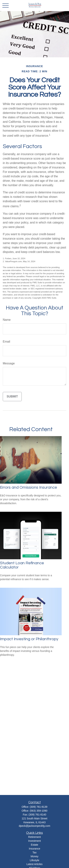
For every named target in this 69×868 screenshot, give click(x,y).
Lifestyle (34, 860)
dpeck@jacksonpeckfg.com (34, 826)
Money (34, 856)
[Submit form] (12, 397)
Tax (35, 852)
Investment (34, 841)
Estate (35, 845)
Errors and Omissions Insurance (29, 487)
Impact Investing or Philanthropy (29, 639)
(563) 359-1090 (39, 811)
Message (9, 363)
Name (7, 320)
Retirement (34, 837)
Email (6, 342)
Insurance (34, 849)
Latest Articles (34, 864)
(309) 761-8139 (39, 807)
